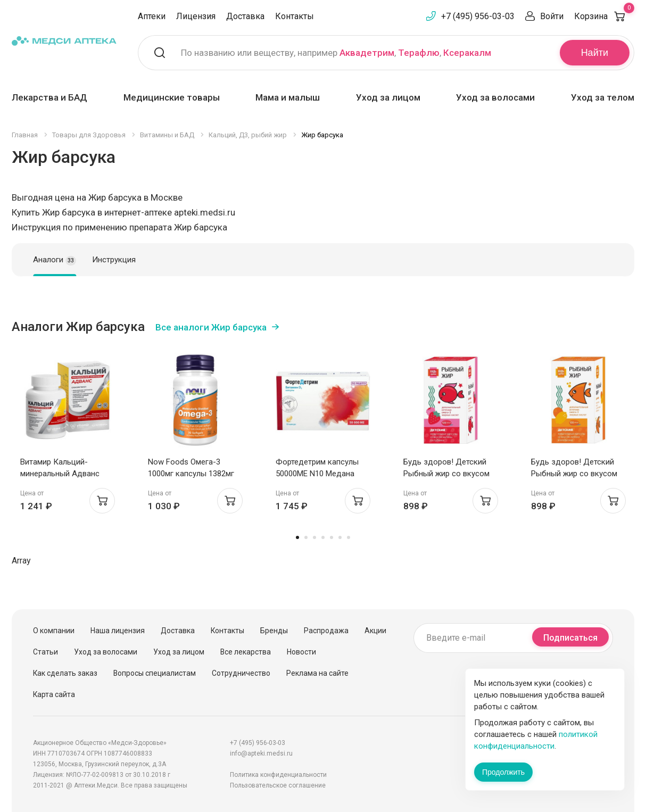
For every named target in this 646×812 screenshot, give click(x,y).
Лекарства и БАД (49, 97)
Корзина (604, 16)
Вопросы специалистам (155, 673)
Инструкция (114, 260)
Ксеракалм (467, 53)
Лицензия (196, 16)
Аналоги (55, 260)
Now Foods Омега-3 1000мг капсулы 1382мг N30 (191, 474)
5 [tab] (332, 537)
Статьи (45, 652)
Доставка (245, 16)
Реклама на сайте (317, 673)
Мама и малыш (288, 97)
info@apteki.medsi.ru (261, 753)
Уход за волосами (495, 97)
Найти (595, 53)
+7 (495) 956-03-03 (478, 16)
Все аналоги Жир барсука (211, 327)
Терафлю (419, 53)
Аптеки (152, 16)
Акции (375, 631)
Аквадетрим (367, 53)
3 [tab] (314, 537)
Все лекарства (246, 652)
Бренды (274, 631)
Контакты (295, 16)
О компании (54, 631)
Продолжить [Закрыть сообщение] (503, 772)
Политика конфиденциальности (278, 775)
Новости (301, 652)
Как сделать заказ (65, 673)
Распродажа (326, 631)
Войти (552, 16)
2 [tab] (306, 537)
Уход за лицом (388, 97)
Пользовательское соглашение (278, 785)
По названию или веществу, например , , (336, 53)
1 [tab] (297, 537)
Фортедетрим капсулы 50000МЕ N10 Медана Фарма (317, 474)
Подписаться (570, 638)
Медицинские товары (172, 97)
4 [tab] (323, 537)
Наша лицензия (118, 631)
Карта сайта (54, 694)
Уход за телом (603, 97)
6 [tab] (340, 537)
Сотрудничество (241, 673)
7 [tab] (349, 537)
